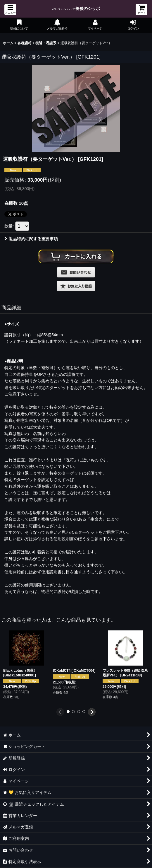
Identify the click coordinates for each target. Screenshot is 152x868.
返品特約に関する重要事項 (31, 239)
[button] (10, 10)
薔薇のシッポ (76, 8)
